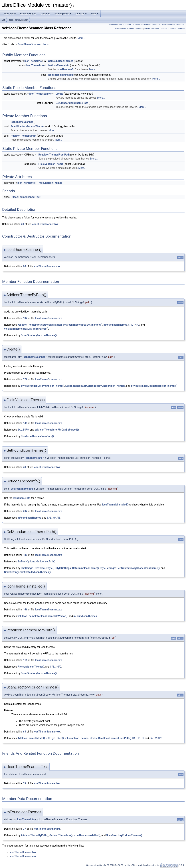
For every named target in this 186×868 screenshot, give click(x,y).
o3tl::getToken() (55, 738)
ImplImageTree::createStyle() (38, 568)
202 (25, 511)
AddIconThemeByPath (24, 136)
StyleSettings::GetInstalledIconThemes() (154, 386)
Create (59, 94)
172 (25, 379)
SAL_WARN (53, 518)
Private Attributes (152, 29)
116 (25, 660)
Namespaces (63, 14)
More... (81, 38)
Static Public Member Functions (146, 25)
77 (25, 829)
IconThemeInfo (33, 61)
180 (25, 555)
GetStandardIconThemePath (72, 103)
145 (25, 423)
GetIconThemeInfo (59, 65)
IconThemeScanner (18, 20)
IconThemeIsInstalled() (115, 505)
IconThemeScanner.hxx (33, 44)
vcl (3, 20)
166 (25, 610)
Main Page (10, 14)
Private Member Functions (173, 25)
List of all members (177, 29)
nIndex (93, 738)
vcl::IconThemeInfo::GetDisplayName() (40, 325)
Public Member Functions (120, 25)
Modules (45, 14)
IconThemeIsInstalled (60, 75)
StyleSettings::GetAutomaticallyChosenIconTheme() (95, 386)
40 (25, 467)
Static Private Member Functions (129, 29)
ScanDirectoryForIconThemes (28, 126)
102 (25, 318)
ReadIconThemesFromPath (54, 155)
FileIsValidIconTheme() (31, 667)
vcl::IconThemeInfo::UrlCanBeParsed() (26, 329)
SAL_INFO (134, 325)
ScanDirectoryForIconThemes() (39, 335)
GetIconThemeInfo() (61, 835)
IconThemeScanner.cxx (47, 266)
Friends (164, 29)
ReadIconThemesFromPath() (37, 436)
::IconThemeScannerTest (26, 197)
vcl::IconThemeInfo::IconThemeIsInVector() (42, 616)
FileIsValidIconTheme (51, 164)
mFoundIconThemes (51, 183)
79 (25, 783)
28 (23, 224)
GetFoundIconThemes (61, 61)
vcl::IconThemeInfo (22, 489)
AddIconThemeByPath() (31, 738)
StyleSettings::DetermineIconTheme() (43, 386)
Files (95, 14)
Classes (81, 14)
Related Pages (28, 14)
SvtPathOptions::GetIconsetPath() (37, 562)
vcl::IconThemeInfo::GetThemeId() (83, 325)
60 (25, 266)
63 (25, 732)
